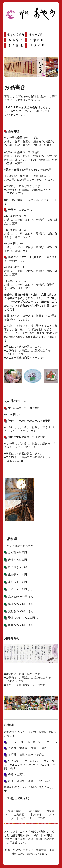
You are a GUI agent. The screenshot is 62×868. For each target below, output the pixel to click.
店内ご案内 (34, 811)
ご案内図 (19, 815)
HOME (42, 818)
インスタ (27, 818)
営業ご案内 (15, 811)
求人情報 (36, 815)
